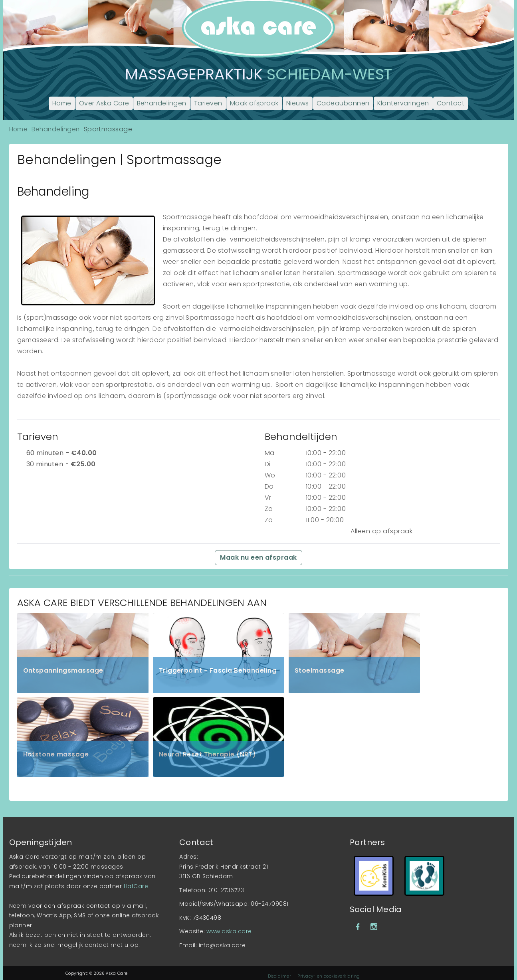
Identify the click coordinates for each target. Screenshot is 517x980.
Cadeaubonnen (343, 103)
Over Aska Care (104, 103)
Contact (451, 103)
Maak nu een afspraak (258, 557)
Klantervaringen (403, 103)
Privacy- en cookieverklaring (329, 968)
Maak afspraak (254, 103)
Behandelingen (162, 103)
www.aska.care (229, 923)
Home (62, 103)
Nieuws (298, 103)
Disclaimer (280, 968)
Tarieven (208, 103)
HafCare (136, 878)
